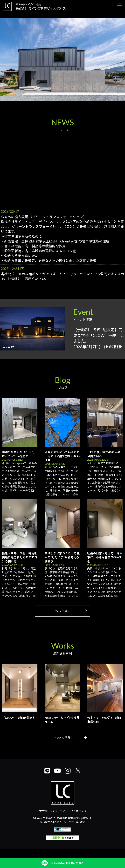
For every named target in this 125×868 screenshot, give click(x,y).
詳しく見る (114, 347)
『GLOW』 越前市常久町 (19, 718)
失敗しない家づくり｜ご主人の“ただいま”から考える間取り (62, 557)
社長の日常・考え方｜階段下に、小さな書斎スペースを (105, 557)
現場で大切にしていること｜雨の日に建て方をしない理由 (62, 456)
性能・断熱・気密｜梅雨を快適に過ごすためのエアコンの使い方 (20, 557)
